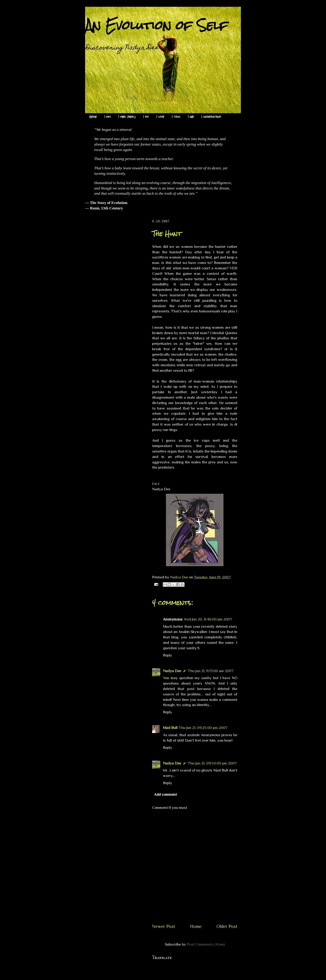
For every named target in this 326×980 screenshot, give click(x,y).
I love (160, 117)
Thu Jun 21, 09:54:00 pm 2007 (212, 763)
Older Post (227, 926)
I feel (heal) (127, 117)
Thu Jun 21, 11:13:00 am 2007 (211, 671)
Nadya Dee (172, 671)
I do (146, 117)
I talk (176, 117)
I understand (211, 117)
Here (93, 117)
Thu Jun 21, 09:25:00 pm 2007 (203, 728)
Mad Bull (170, 728)
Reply (168, 655)
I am (108, 117)
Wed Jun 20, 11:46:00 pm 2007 (208, 619)
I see (191, 117)
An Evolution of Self (157, 25)
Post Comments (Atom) (206, 944)
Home (196, 926)
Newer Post (164, 926)
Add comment (165, 794)
